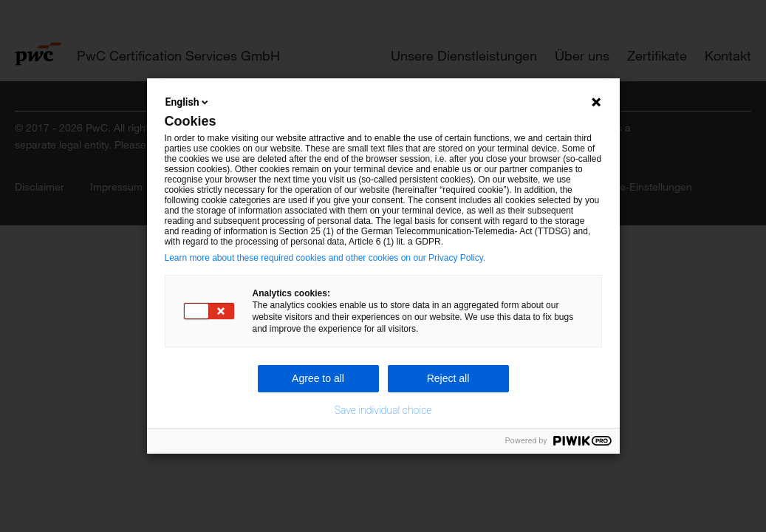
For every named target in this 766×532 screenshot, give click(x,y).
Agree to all (318, 378)
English (188, 102)
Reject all (448, 378)
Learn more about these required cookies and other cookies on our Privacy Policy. (325, 258)
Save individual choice (383, 410)
